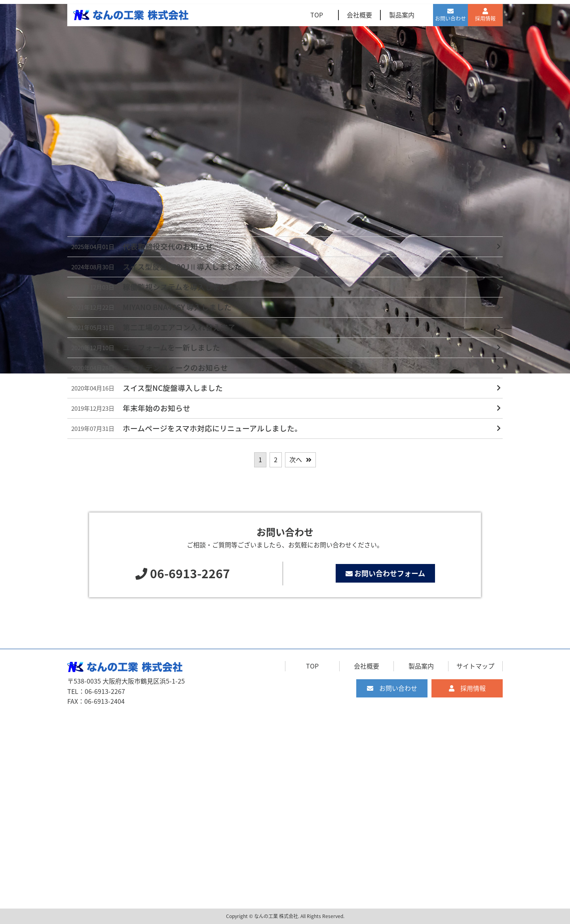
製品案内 (402, 15)
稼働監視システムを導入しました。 (183, 287)
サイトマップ (475, 666)
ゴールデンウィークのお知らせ (175, 368)
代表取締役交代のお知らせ (168, 246)
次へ (296, 459)
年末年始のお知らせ (157, 408)
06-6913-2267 (190, 573)
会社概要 (359, 15)
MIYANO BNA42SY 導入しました (177, 307)
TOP (317, 15)
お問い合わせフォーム (385, 573)
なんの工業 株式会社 (276, 916)
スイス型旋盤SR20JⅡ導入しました (182, 267)
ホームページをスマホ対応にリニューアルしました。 (212, 428)
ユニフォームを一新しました (171, 347)
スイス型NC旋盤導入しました (173, 388)
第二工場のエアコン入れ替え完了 (179, 327)
